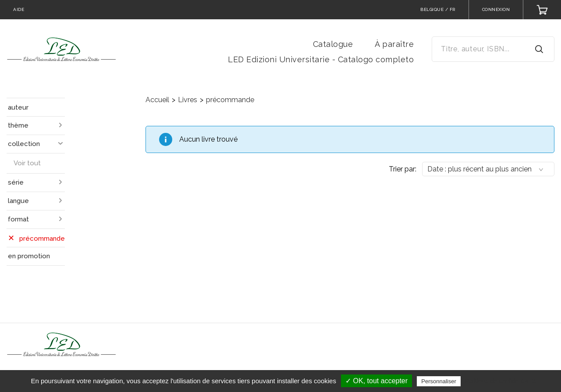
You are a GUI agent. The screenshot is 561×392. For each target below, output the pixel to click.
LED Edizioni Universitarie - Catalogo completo (321, 59)
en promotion (29, 256)
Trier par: (403, 169)
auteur (18, 107)
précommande (230, 100)
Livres (188, 100)
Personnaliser (439, 381)
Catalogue (333, 44)
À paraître (394, 44)
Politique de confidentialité (501, 381)
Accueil (157, 100)
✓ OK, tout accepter (376, 381)
